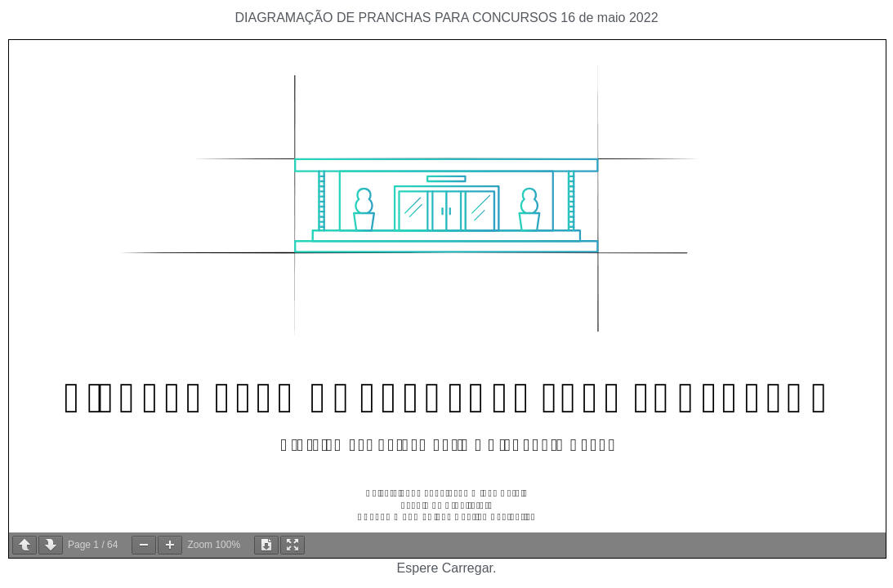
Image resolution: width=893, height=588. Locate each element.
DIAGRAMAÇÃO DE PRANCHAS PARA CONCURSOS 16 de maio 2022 (446, 18)
